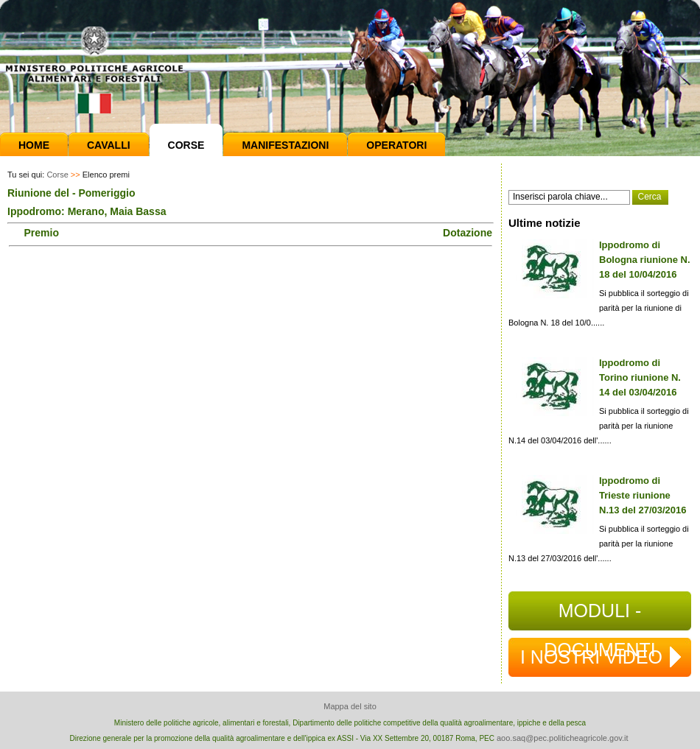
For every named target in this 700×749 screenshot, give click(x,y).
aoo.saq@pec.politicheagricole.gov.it (563, 738)
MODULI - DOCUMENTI (599, 615)
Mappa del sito (350, 706)
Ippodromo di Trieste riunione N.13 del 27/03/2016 (643, 495)
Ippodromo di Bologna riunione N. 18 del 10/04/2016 (645, 260)
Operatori (396, 145)
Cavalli (109, 145)
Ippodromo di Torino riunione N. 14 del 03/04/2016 (640, 377)
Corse (186, 145)
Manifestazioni (285, 145)
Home (34, 145)
